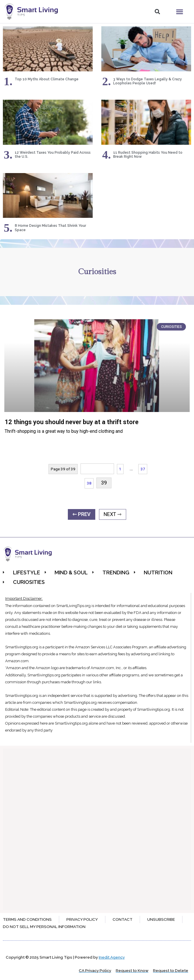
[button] (157, 12)
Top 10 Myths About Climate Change (47, 79)
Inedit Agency (112, 957)
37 (143, 469)
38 (89, 483)
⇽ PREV (82, 514)
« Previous (97, 469)
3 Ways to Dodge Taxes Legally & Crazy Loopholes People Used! (148, 81)
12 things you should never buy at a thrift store (72, 422)
